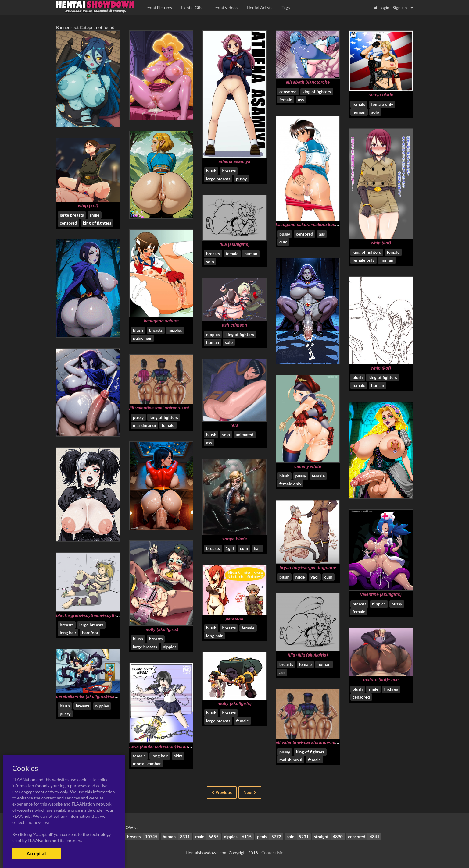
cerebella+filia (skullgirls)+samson (91, 696)
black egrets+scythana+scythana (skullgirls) (101, 615)
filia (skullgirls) (235, 244)
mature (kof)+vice (381, 680)
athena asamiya (234, 161)
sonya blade (381, 95)
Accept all (36, 853)
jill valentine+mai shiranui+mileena (165, 408)
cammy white (308, 466)
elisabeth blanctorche (308, 82)
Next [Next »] (250, 792)
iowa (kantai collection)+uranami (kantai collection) (181, 746)
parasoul (234, 618)
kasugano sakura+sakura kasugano (312, 225)
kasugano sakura (161, 321)
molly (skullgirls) (161, 629)
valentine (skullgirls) (381, 594)
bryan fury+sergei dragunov (308, 568)
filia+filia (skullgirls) (308, 655)
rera (234, 425)
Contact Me (272, 853)
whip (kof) (381, 243)
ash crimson (234, 325)
